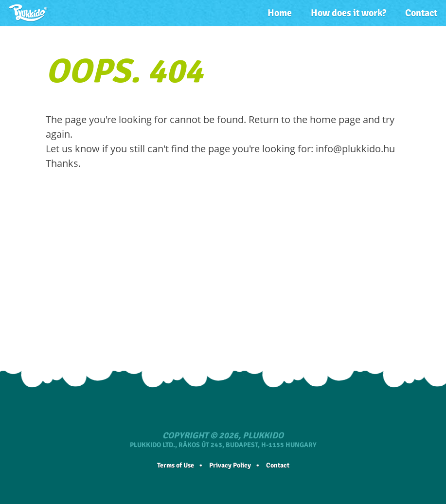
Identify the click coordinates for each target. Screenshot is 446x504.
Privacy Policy (230, 465)
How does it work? (348, 13)
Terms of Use (176, 465)
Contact (421, 13)
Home (280, 13)
